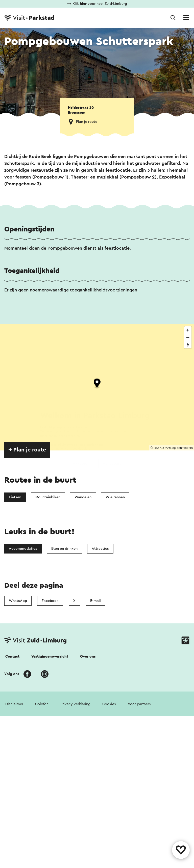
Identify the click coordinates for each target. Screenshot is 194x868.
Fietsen (15, 497)
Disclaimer (14, 704)
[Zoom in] (188, 330)
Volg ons (12, 674)
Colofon (42, 704)
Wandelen (83, 497)
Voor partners (139, 704)
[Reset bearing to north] (188, 345)
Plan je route (87, 122)
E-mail (95, 601)
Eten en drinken (64, 549)
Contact (12, 656)
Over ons (88, 656)
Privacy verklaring (75, 704)
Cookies (109, 704)
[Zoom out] (188, 337)
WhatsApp (18, 601)
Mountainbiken (48, 497)
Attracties (100, 549)
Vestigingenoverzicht (50, 656)
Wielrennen (115, 497)
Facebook (50, 601)
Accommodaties (23, 549)
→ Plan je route (27, 450)
